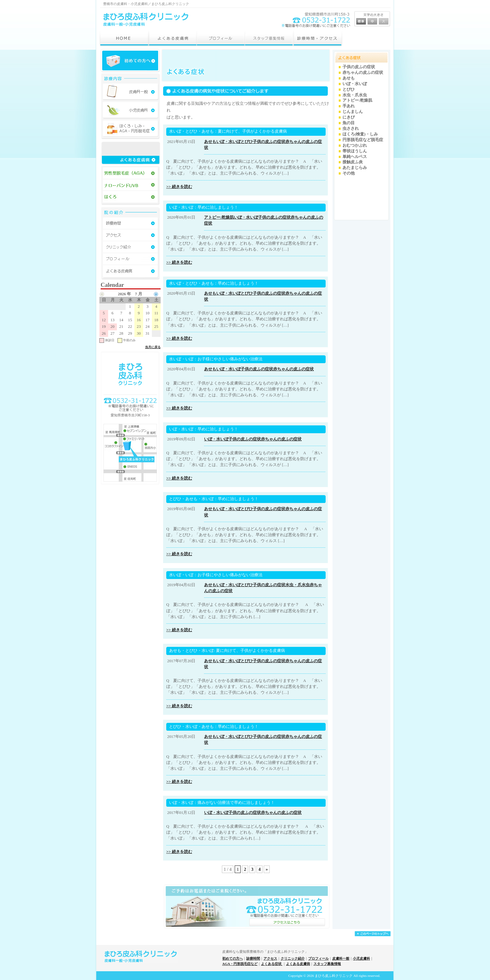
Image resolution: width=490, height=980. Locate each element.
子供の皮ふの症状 (269, 142)
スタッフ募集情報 (327, 964)
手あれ (349, 106)
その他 (349, 173)
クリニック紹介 (293, 958)
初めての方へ (232, 958)
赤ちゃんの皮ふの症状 (293, 369)
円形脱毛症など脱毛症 (363, 140)
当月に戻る (153, 347)
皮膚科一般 (341, 958)
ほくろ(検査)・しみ (360, 134)
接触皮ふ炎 (353, 162)
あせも (210, 142)
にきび (349, 117)
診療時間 (253, 958)
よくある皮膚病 (298, 964)
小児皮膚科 (361, 958)
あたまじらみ (355, 168)
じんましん (353, 112)
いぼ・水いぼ (228, 142)
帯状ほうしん (355, 151)
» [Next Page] (267, 869)
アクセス (270, 958)
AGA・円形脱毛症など (240, 964)
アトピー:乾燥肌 (219, 217)
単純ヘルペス (355, 157)
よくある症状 (272, 964)
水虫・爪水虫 (297, 585)
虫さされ (351, 129)
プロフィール (318, 958)
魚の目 (349, 123)
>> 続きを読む (179, 187)
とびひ (247, 142)
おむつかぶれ (355, 145)
